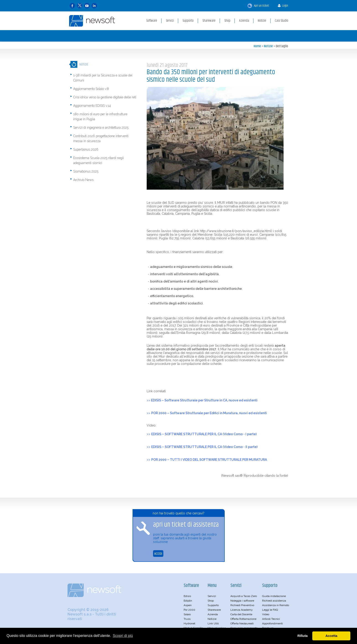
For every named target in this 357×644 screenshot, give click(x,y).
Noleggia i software (242, 601)
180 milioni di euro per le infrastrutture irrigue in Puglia (100, 117)
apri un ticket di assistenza (186, 525)
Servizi (212, 596)
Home (257, 46)
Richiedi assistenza (274, 601)
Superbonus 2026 (86, 149)
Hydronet (189, 623)
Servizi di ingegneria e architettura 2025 (101, 128)
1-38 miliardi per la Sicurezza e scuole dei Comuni (103, 78)
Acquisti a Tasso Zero (244, 596)
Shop (211, 601)
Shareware (214, 610)
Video (266, 614)
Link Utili (213, 623)
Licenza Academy (242, 610)
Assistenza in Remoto (276, 605)
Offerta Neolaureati (242, 623)
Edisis (187, 596)
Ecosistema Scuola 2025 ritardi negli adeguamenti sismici (99, 160)
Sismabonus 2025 (86, 171)
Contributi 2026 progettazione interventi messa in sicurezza (101, 139)
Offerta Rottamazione (243, 619)
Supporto (213, 605)
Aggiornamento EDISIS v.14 (92, 106)
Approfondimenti (272, 623)
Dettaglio (282, 46)
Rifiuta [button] (303, 636)
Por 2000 (189, 610)
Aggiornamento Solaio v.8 (91, 89)
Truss (187, 619)
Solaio (187, 614)
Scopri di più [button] (123, 636)
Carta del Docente (241, 614)
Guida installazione (274, 596)
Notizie (268, 46)
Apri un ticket (258, 6)
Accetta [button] (331, 636)
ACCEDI (158, 554)
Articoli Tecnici (271, 619)
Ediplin (188, 601)
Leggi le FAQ (270, 610)
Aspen (188, 605)
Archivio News (83, 180)
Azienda (213, 614)
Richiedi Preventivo (242, 605)
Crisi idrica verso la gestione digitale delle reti (105, 97)
